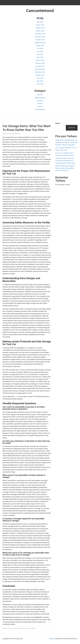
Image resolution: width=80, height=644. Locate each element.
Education (40, 101)
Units (29, 628)
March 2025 (40, 60)
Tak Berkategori (40, 109)
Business (40, 95)
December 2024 (40, 69)
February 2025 (40, 63)
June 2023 (40, 78)
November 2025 (40, 37)
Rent (20, 628)
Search (58, 123)
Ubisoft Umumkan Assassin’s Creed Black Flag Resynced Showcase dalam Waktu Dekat (65, 161)
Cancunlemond (40, 11)
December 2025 (40, 34)
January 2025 (40, 66)
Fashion (40, 104)
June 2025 (40, 51)
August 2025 (40, 46)
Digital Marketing (40, 98)
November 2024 (40, 72)
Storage (25, 628)
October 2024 (40, 75)
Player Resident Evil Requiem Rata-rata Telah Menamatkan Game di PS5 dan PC (65, 168)
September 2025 (40, 43)
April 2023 (40, 84)
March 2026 (40, 25)
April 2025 (40, 57)
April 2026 (40, 22)
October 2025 (40, 40)
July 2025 (40, 48)
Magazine (52, 639)
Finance (40, 107)
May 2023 (40, 81)
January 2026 (40, 31)
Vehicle (33, 628)
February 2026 (40, 28)
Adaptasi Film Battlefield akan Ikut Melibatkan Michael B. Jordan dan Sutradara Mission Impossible (66, 142)
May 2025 (40, 54)
